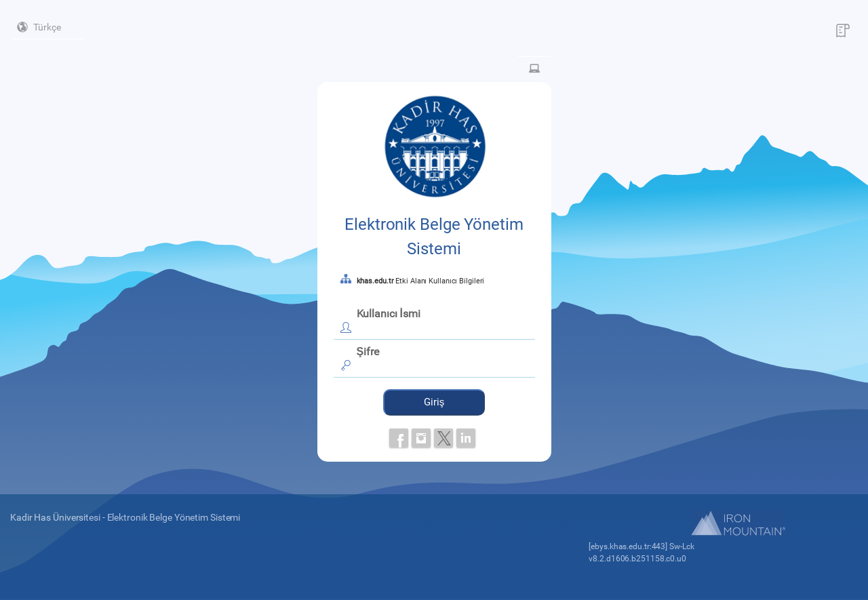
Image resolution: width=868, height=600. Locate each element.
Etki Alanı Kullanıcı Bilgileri (421, 281)
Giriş (434, 402)
